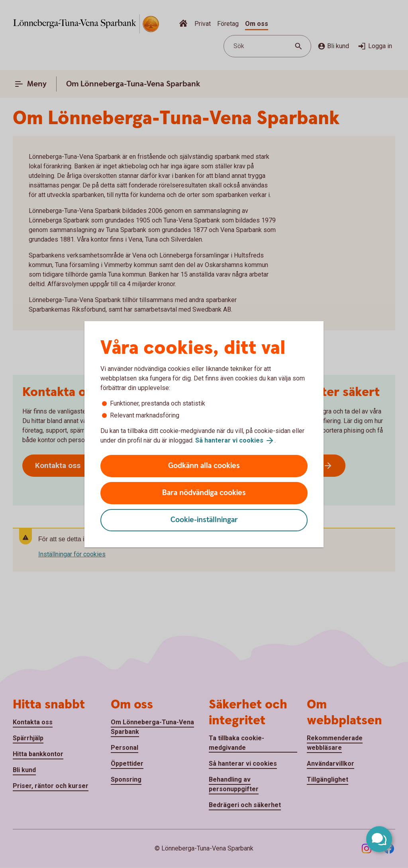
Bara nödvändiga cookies (204, 493)
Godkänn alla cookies (204, 466)
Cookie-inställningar (204, 520)
